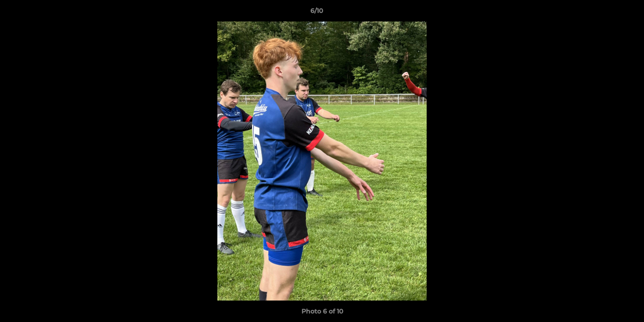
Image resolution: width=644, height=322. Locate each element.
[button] (606, 13)
